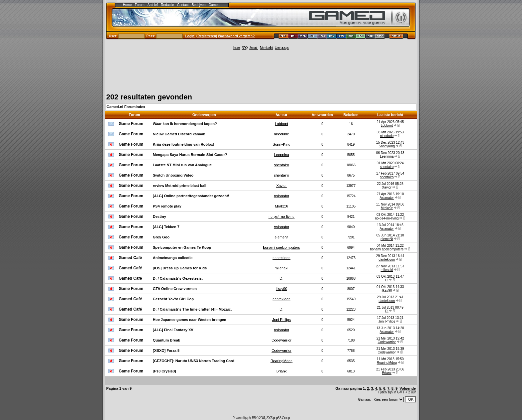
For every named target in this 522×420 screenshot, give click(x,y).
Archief (153, 5)
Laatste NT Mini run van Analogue (182, 165)
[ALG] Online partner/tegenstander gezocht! (191, 196)
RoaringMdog (281, 361)
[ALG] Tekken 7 (166, 227)
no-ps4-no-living (281, 216)
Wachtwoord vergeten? (236, 36)
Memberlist (266, 48)
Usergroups (282, 48)
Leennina (281, 155)
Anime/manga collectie (173, 258)
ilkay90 (281, 289)
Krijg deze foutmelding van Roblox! (184, 144)
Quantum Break (166, 340)
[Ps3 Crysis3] (164, 371)
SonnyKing (281, 144)
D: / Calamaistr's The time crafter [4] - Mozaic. (192, 309)
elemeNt (281, 237)
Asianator (281, 196)
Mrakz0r (282, 206)
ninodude (281, 134)
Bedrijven (199, 5)
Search (254, 48)
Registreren (207, 36)
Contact (183, 5)
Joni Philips (282, 320)
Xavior (281, 186)
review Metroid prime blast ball (180, 186)
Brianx (281, 371)
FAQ (245, 48)
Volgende (408, 388)
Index (237, 48)
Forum (140, 5)
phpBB (252, 418)
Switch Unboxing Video (173, 175)
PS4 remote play (167, 206)
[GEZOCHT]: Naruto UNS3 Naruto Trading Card (194, 361)
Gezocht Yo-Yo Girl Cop (173, 299)
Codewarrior (282, 340)
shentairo (281, 165)
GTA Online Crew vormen (175, 289)
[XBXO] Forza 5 (166, 350)
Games (214, 5)
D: (281, 278)
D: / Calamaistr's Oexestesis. (178, 278)
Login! (191, 36)
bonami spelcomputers (281, 247)
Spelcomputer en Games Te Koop (182, 247)
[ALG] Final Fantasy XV (173, 330)
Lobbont (282, 124)
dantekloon (282, 258)
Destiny (159, 216)
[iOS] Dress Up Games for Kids (180, 268)
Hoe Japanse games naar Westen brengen (190, 320)
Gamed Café (130, 258)
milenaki (281, 268)
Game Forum (131, 124)
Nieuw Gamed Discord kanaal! (179, 134)
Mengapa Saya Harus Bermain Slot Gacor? (190, 155)
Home (127, 5)
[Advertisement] (261, 70)
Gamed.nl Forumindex (126, 107)
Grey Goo (161, 237)
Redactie (167, 5)
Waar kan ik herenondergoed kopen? (185, 124)
